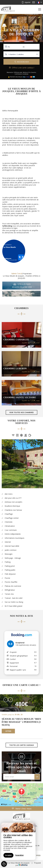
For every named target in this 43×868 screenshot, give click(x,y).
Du (9, 47)
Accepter (8, 855)
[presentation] (6, 700)
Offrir (8, 731)
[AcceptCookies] (4, 864)
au (24, 47)
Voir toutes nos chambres (22, 412)
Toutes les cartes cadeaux (22, 745)
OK (37, 777)
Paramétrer (19, 855)
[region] (18, 841)
